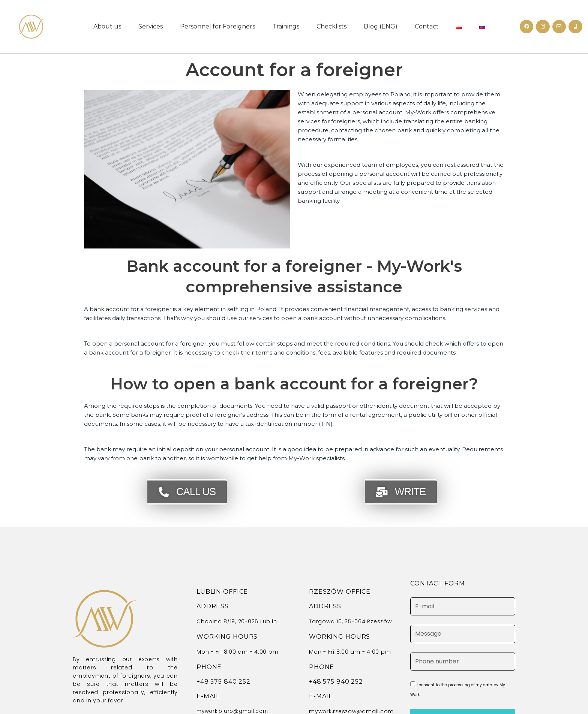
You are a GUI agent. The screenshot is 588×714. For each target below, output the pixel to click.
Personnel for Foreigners (217, 26)
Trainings (286, 26)
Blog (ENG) (381, 26)
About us (107, 26)
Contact (427, 26)
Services (151, 26)
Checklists (331, 26)
